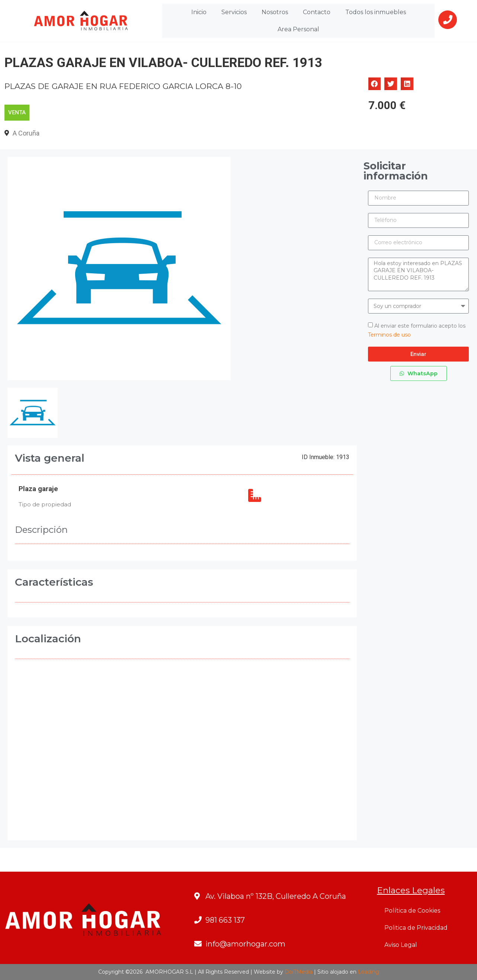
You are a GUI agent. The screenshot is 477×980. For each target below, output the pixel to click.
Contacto (317, 12)
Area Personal (298, 29)
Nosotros (275, 12)
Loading (369, 972)
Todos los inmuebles (376, 12)
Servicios (234, 12)
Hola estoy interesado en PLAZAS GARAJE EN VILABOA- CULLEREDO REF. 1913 (418, 274)
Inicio (199, 12)
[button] (375, 84)
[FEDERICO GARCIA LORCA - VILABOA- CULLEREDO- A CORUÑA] (182, 753)
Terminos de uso (389, 335)
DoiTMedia (299, 972)
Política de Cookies (412, 911)
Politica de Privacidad (416, 928)
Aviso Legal (401, 945)
